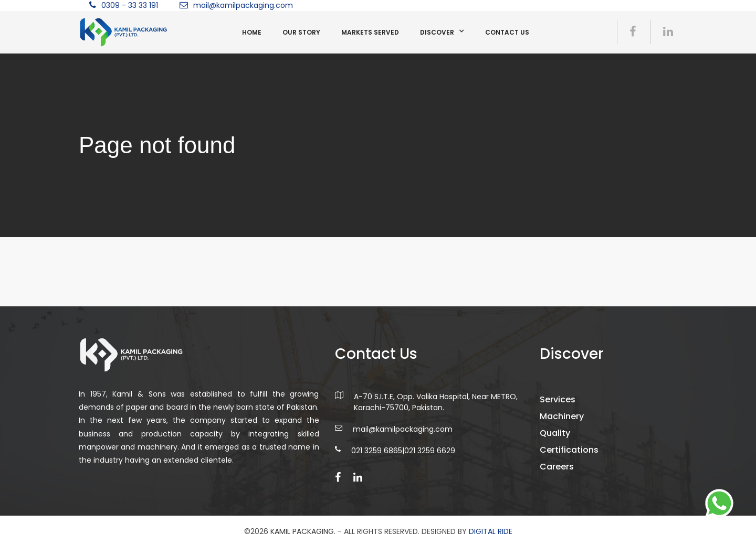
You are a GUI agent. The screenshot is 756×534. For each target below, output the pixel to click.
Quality (560, 438)
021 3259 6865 (377, 456)
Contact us (507, 32)
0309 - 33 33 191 (130, 5)
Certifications (574, 455)
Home (252, 32)
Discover (437, 32)
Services (562, 405)
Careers (561, 472)
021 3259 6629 (430, 456)
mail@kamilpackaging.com (243, 5)
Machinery (566, 421)
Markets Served (370, 32)
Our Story (301, 32)
